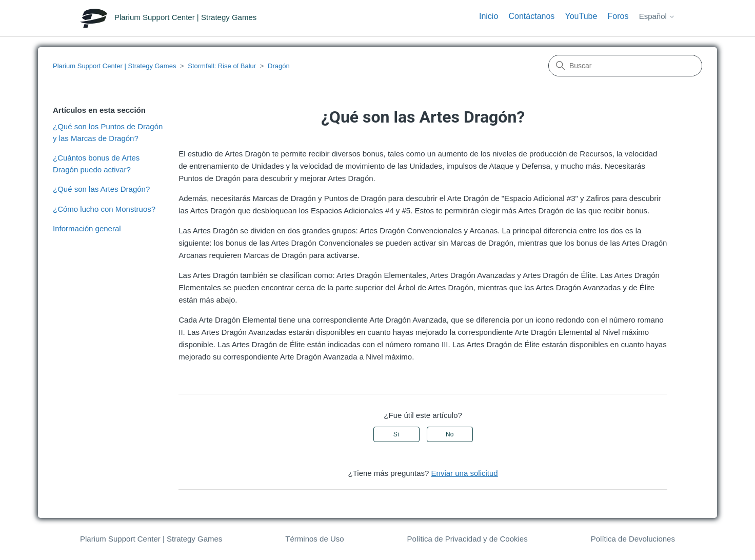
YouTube (581, 16)
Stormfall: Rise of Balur (222, 66)
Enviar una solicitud (465, 473)
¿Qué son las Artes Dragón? (101, 189)
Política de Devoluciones (633, 539)
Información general (87, 228)
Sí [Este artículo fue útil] (396, 434)
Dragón (279, 66)
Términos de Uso (314, 539)
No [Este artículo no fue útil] (450, 434)
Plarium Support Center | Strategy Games (114, 66)
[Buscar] (625, 66)
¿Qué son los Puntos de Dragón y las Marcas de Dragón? (108, 132)
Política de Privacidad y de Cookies (468, 539)
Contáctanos (531, 16)
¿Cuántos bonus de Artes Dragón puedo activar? (96, 164)
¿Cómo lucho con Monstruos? (104, 209)
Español (657, 16)
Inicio (489, 16)
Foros (618, 16)
